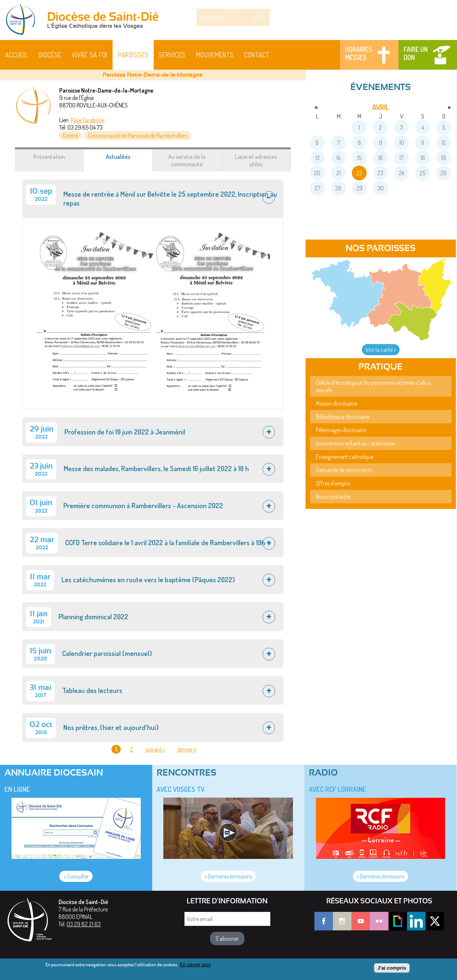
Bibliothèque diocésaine (343, 417)
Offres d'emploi (333, 483)
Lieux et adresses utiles (256, 160)
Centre (70, 136)
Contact (257, 55)
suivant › (155, 749)
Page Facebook (88, 120)
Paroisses (133, 55)
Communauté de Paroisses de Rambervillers (138, 136)
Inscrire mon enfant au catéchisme (355, 443)
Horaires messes (358, 53)
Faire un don (416, 53)
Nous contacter (333, 497)
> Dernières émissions (228, 876)
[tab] (153, 199)
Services (172, 55)
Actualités (127, 160)
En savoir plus (195, 965)
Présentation (49, 157)
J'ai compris (392, 968)
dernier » (187, 749)
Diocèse (50, 55)
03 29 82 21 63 (84, 924)
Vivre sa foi (90, 55)
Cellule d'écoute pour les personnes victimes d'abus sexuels (373, 386)
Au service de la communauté (187, 160)
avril (381, 107)
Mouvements (215, 55)
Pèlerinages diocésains (341, 430)
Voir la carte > (381, 350)
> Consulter (76, 876)
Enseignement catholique (345, 457)
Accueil (17, 55)
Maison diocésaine (336, 403)
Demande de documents (344, 470)
